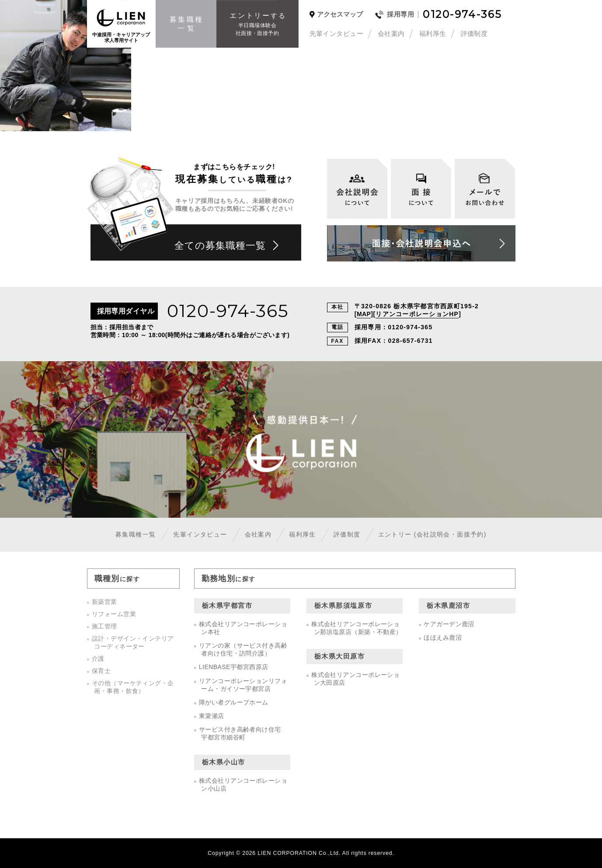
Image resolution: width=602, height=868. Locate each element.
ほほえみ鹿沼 (443, 638)
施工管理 (104, 626)
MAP (364, 314)
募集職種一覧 (136, 534)
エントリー (432, 534)
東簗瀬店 (212, 716)
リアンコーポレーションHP (417, 314)
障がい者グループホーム (234, 702)
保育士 (101, 671)
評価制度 (474, 33)
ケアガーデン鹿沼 (449, 624)
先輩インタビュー (337, 33)
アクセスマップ (340, 14)
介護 (98, 659)
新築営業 (104, 602)
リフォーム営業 (114, 614)
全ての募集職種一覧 (220, 246)
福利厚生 (433, 33)
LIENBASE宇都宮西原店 (234, 667)
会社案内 (391, 33)
